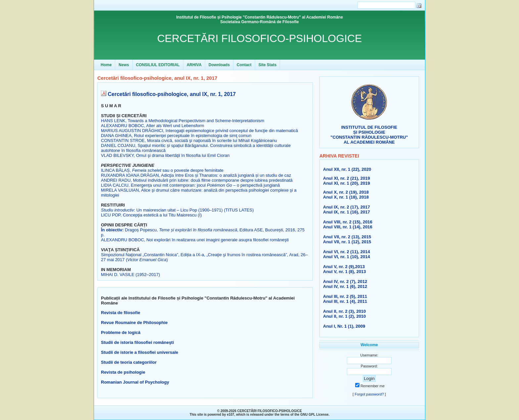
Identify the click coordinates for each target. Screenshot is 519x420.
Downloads (219, 65)
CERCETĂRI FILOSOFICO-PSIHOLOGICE (260, 38)
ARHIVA (194, 65)
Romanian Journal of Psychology (135, 382)
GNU (304, 415)
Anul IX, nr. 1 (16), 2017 (347, 212)
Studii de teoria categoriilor (129, 362)
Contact (244, 65)
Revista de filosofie (120, 313)
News (124, 65)
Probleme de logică (121, 332)
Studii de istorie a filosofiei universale (140, 352)
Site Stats (268, 65)
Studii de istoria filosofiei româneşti (137, 342)
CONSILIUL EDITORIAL (158, 65)
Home (106, 65)
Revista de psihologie (123, 372)
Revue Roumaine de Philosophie (134, 323)
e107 (230, 415)
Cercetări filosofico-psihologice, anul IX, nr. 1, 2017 (172, 94)
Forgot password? (369, 394)
